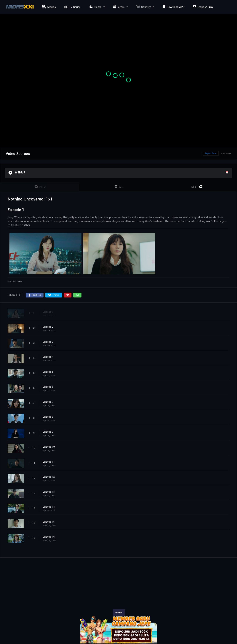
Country (143, 7)
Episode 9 (48, 432)
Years (118, 7)
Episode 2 (48, 327)
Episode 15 (49, 522)
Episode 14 (49, 507)
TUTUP (119, 613)
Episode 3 (48, 342)
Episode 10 (49, 447)
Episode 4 (48, 357)
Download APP (173, 7)
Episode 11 (49, 462)
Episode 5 (48, 372)
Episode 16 (49, 537)
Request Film (202, 7)
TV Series (72, 7)
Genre (95, 7)
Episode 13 (49, 492)
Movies (48, 7)
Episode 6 (48, 387)
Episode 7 (48, 402)
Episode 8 (48, 417)
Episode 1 (48, 312)
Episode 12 (49, 477)
